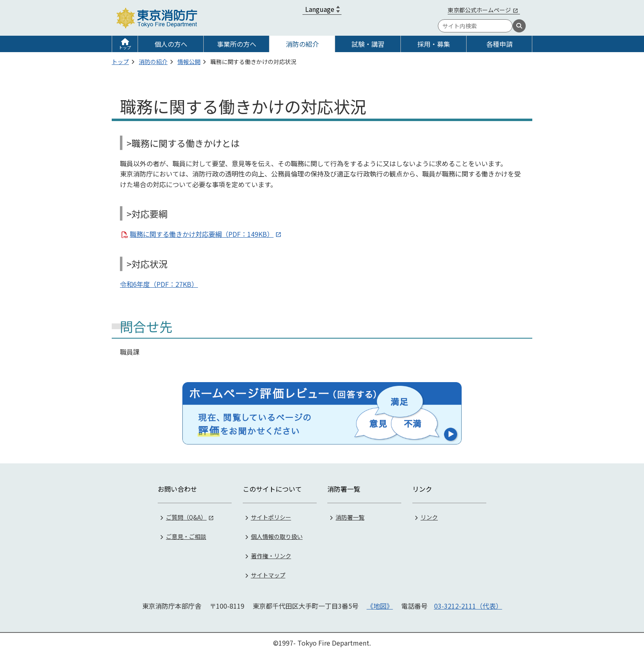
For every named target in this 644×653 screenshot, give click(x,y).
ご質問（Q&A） (186, 517)
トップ (125, 47)
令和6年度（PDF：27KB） (159, 284)
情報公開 (189, 62)
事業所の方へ (237, 44)
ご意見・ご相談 (186, 536)
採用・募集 (434, 44)
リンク (429, 517)
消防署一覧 (350, 517)
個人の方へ (171, 44)
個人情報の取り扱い (277, 536)
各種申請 (499, 44)
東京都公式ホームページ (479, 10)
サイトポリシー (271, 517)
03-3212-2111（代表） (468, 606)
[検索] (519, 26)
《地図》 (380, 606)
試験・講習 (368, 44)
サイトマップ (268, 575)
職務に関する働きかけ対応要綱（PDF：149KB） (202, 234)
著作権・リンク (271, 556)
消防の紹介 (302, 44)
